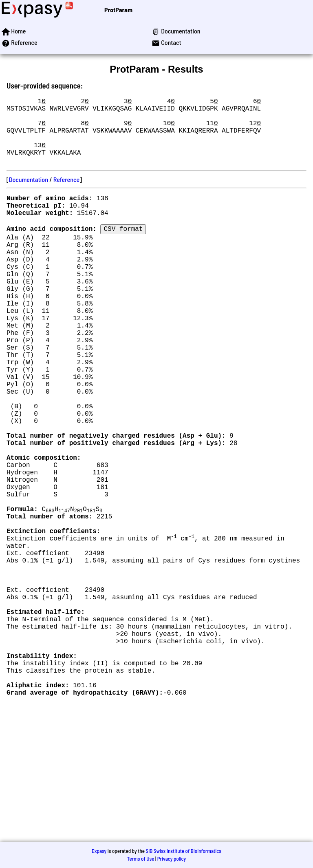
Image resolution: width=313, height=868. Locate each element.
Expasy (99, 851)
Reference (66, 194)
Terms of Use (141, 859)
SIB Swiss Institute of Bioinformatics (184, 851)
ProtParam (118, 10)
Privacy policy (172, 859)
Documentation (29, 194)
